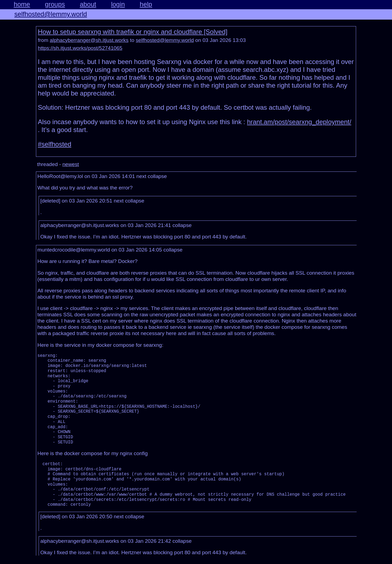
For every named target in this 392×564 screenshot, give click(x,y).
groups (55, 4)
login (118, 4)
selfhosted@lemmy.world (51, 14)
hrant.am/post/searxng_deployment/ (299, 122)
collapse (157, 176)
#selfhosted (55, 144)
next (141, 176)
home (22, 4)
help (146, 4)
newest (71, 164)
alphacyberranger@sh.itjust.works (89, 40)
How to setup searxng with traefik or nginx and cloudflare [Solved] (133, 32)
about (88, 4)
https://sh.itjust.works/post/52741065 (80, 48)
